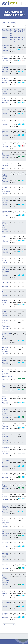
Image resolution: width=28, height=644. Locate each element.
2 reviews (5, 135)
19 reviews (5, 305)
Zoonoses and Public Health (5, 555)
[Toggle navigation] (24, 3)
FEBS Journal (6, 602)
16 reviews (5, 499)
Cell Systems (6, 282)
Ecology (5, 237)
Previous (6, 22)
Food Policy (6, 109)
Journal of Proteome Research (5, 200)
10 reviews (5, 215)
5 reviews (5, 103)
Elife (4, 386)
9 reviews (5, 72)
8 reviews (5, 181)
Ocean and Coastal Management (6, 349)
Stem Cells (5, 564)
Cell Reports (6, 542)
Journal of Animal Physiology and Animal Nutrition (5, 579)
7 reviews (5, 113)
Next (13, 22)
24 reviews (5, 546)
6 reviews (5, 83)
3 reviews (5, 61)
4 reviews (5, 50)
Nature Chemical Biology (5, 399)
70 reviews (5, 390)
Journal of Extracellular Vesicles (6, 508)
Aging (4, 291)
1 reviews (5, 93)
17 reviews (5, 263)
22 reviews (5, 596)
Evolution (5, 473)
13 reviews (5, 241)
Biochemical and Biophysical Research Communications (7, 373)
